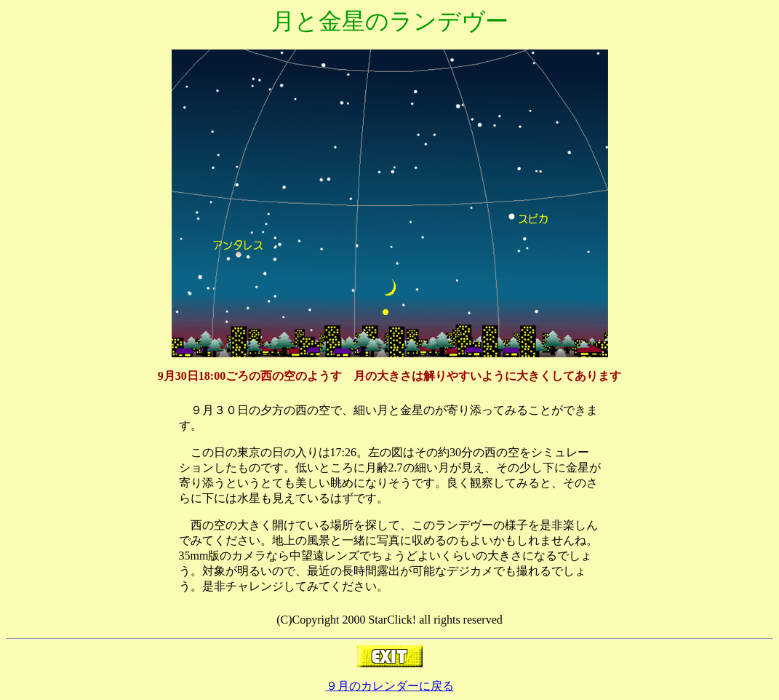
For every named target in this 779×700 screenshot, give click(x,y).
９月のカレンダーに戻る (390, 686)
